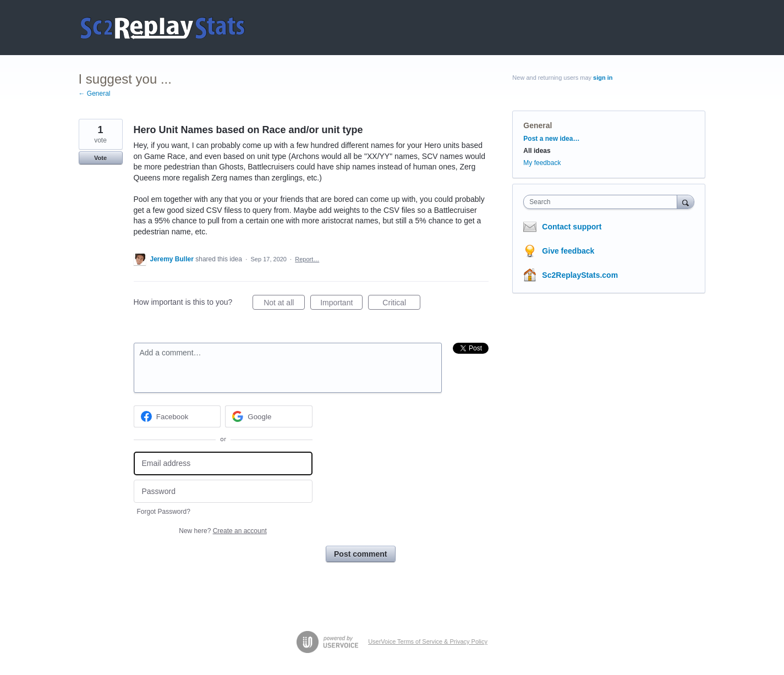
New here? (223, 531)
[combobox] (603, 202)
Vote (100, 158)
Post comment (360, 554)
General (538, 125)
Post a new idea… (551, 139)
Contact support (572, 227)
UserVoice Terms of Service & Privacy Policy (428, 641)
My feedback (542, 163)
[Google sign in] (269, 416)
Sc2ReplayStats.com (580, 275)
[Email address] (223, 463)
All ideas (537, 151)
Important (341, 304)
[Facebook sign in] (177, 416)
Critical (401, 304)
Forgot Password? (164, 512)
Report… (307, 259)
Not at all (284, 304)
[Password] (223, 492)
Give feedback (568, 251)
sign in (603, 78)
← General (95, 94)
